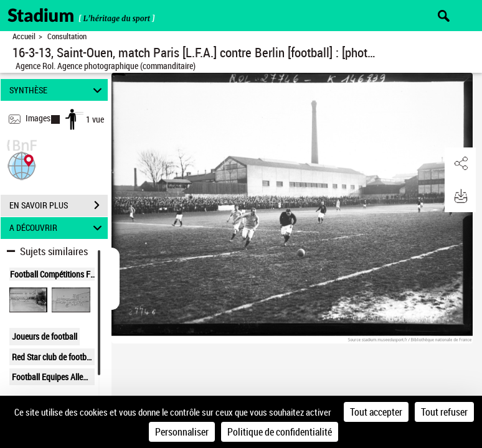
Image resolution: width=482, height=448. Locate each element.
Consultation (67, 36)
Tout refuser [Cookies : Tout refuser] (444, 412)
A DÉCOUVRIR (57, 228)
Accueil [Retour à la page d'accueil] (24, 36)
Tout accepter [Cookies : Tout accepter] (376, 412)
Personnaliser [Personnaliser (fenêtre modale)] (182, 432)
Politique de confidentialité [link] (280, 432)
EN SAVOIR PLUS (59, 205)
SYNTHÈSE (57, 90)
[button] (22, 165)
